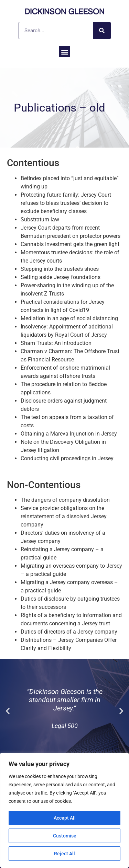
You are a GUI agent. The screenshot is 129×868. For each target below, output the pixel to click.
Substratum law (40, 219)
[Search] (102, 31)
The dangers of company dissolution (65, 500)
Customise (65, 836)
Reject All (64, 854)
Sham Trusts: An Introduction (56, 343)
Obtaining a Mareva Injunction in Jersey (69, 434)
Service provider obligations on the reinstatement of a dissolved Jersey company (64, 516)
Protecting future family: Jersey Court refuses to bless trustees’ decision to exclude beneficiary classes (66, 203)
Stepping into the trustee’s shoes (60, 269)
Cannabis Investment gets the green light (70, 244)
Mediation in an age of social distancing (69, 318)
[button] (64, 52)
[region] (64, 810)
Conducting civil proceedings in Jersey (67, 458)
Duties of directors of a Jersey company (69, 632)
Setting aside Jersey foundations (61, 277)
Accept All (65, 818)
